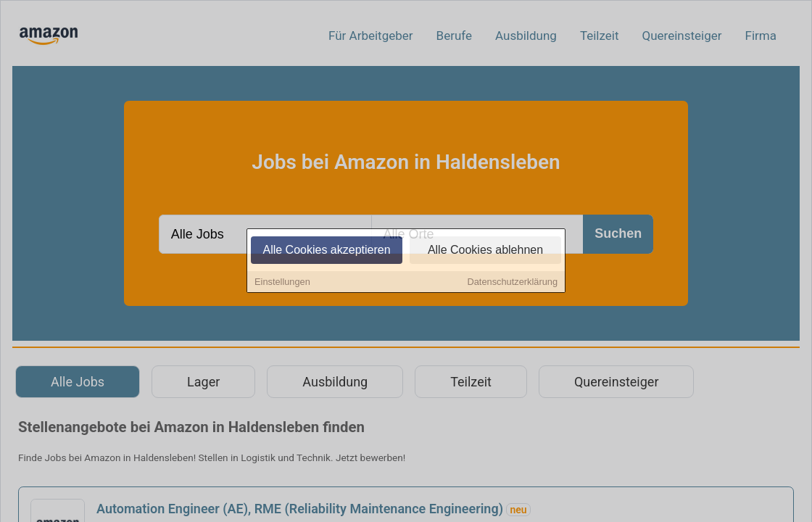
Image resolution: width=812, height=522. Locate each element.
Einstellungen (282, 282)
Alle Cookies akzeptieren (326, 250)
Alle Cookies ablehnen (485, 250)
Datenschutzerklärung (513, 282)
